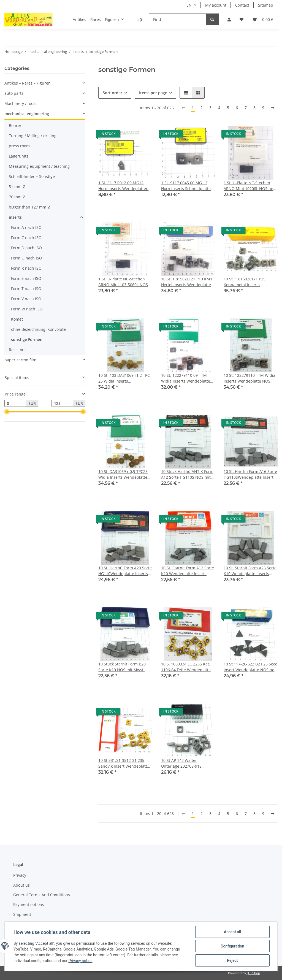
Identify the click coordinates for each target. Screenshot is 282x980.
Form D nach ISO (26, 248)
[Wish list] (242, 19)
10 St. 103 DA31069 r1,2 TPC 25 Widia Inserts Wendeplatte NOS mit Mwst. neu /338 (124, 378)
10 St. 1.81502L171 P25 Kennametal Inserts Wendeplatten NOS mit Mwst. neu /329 (245, 282)
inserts (15, 217)
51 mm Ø (17, 187)
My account (216, 5)
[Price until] (62, 404)
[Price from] (15, 404)
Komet (17, 319)
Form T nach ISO (26, 289)
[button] (229, 19)
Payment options (29, 904)
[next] (273, 108)
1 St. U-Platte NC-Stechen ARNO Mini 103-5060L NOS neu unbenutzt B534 (123, 282)
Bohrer (15, 125)
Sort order (112, 93)
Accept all (232, 932)
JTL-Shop (253, 973)
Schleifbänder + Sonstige (32, 176)
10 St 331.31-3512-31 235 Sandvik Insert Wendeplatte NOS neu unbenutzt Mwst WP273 (124, 763)
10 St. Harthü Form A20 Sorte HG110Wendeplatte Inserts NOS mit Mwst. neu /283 (125, 571)
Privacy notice (80, 961)
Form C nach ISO (26, 238)
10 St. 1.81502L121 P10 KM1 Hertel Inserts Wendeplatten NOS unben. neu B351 (187, 282)
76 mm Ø (17, 197)
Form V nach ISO (26, 299)
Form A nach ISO (26, 227)
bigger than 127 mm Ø (30, 207)
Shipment (22, 914)
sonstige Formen (27, 339)
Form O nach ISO (27, 258)
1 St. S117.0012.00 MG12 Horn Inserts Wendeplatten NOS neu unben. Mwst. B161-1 (123, 186)
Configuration (232, 946)
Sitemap (266, 5)
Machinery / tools (20, 103)
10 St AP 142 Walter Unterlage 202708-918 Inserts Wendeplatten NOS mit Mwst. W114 (186, 763)
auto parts (14, 93)
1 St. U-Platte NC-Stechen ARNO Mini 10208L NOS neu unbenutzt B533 (250, 186)
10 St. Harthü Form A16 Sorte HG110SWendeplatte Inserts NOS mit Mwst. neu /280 (250, 474)
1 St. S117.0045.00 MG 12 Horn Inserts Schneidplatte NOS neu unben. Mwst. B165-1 (186, 186)
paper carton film (20, 360)
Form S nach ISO (26, 278)
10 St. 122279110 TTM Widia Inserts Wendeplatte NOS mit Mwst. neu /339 (250, 378)
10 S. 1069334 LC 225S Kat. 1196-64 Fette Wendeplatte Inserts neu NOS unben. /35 (187, 667)
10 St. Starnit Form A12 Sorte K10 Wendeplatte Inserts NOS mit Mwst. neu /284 (188, 571)
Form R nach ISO (26, 268)
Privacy (20, 875)
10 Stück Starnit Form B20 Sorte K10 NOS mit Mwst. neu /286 (122, 667)
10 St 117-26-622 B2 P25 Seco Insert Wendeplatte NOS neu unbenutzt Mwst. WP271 (250, 667)
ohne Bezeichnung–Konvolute (38, 329)
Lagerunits (19, 156)
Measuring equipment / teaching (39, 166)
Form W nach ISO (27, 309)
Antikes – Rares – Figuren (28, 83)
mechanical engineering (27, 114)
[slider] (7, 412)
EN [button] (189, 5)
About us (21, 885)
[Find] (177, 19)
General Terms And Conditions (42, 895)
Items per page (153, 93)
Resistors (17, 350)
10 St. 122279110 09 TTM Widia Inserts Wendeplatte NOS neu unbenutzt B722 (186, 378)
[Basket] (263, 19)
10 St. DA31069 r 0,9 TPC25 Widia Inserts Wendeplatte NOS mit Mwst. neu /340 (123, 474)
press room (19, 146)
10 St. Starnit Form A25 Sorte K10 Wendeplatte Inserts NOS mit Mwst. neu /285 (250, 571)
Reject (232, 960)
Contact (242, 5)
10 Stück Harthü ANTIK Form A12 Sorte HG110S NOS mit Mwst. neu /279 (187, 474)
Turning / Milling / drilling (33, 136)
